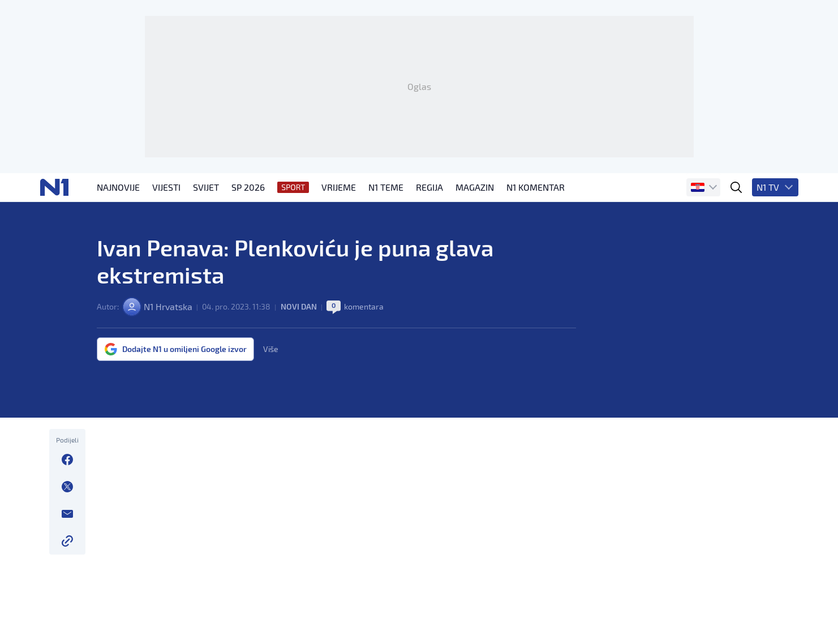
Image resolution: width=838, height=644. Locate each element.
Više (271, 349)
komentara (364, 306)
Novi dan (299, 306)
